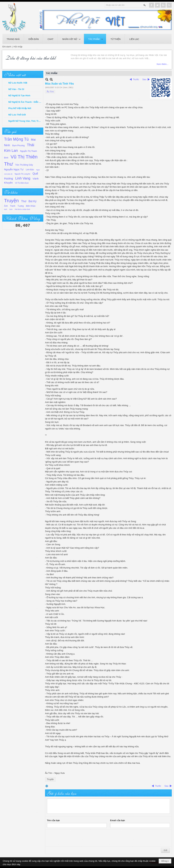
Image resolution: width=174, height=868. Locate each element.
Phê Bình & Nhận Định (23, 209)
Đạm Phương (19, 146)
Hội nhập (18, 47)
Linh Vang (23, 178)
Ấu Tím (50, 92)
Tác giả (10, 131)
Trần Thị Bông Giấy (24, 165)
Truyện (11, 201)
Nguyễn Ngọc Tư (14, 169)
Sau (144, 79)
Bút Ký (33, 201)
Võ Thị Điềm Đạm (22, 183)
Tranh (13, 206)
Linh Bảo (30, 170)
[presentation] (73, 838)
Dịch (11, 209)
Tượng (21, 206)
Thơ (24, 201)
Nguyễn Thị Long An (22, 174)
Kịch (6, 209)
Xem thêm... (76, 64)
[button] (71, 39)
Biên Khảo (31, 206)
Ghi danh (7, 47)
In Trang (47, 786)
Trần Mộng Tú (16, 139)
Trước (136, 79)
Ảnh (6, 206)
